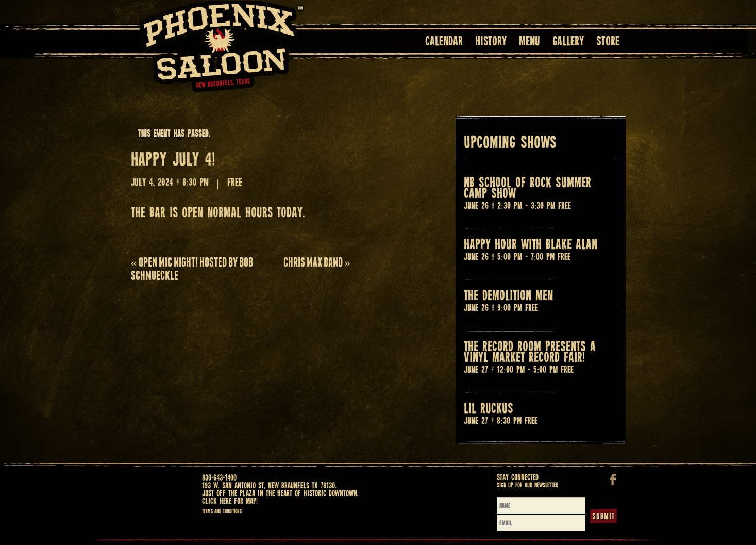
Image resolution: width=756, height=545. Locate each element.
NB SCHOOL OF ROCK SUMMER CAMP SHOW (527, 189)
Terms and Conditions (222, 511)
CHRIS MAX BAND (317, 262)
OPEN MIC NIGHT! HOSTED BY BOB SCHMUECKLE (192, 269)
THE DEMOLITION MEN (508, 296)
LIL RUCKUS (489, 409)
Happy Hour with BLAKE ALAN (531, 245)
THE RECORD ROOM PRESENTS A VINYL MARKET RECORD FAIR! (530, 353)
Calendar (444, 42)
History (491, 42)
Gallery (568, 42)
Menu (530, 42)
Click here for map (229, 501)
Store (608, 42)
